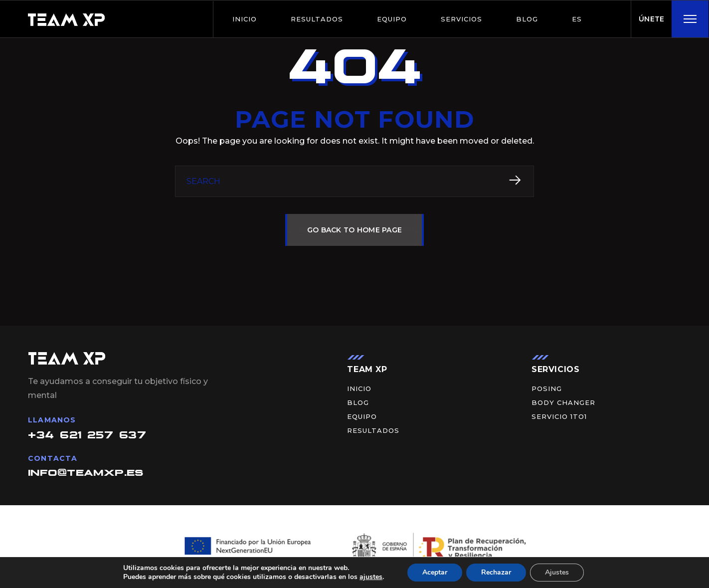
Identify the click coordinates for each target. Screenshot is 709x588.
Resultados (317, 19)
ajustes (371, 577)
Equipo (392, 19)
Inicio (245, 19)
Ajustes (557, 572)
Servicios (461, 19)
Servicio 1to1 (559, 417)
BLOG (527, 19)
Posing (547, 389)
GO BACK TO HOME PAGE (355, 230)
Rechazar (496, 572)
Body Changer (563, 403)
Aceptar (435, 572)
